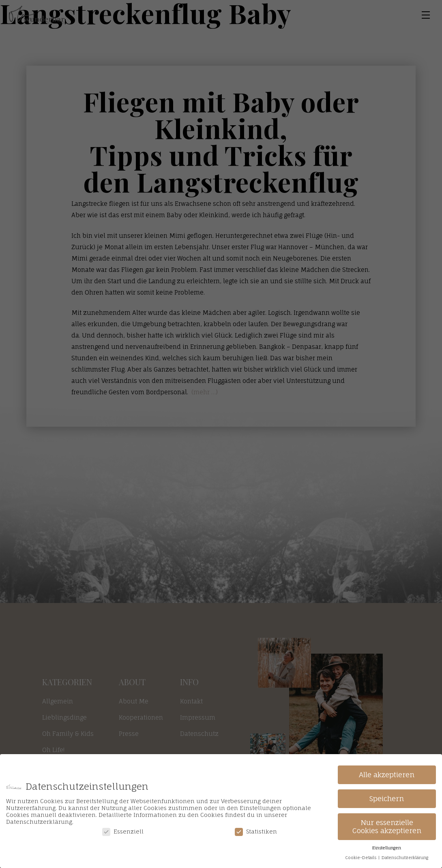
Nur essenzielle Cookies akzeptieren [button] (387, 826)
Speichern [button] (387, 799)
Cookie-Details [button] (361, 858)
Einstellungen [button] (387, 848)
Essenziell (123, 831)
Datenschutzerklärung (405, 858)
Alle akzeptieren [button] (387, 775)
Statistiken (256, 831)
